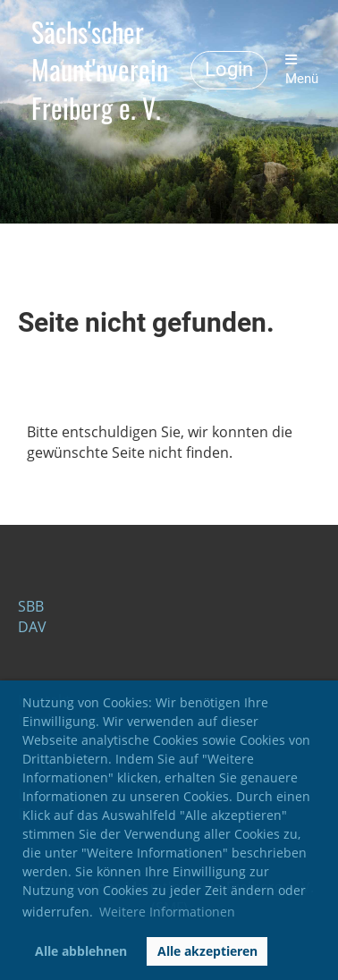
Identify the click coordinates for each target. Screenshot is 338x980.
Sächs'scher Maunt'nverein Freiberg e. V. (100, 70)
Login (229, 69)
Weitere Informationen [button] (167, 912)
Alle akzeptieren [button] (207, 951)
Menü (302, 70)
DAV (32, 627)
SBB (31, 606)
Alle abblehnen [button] (81, 951)
